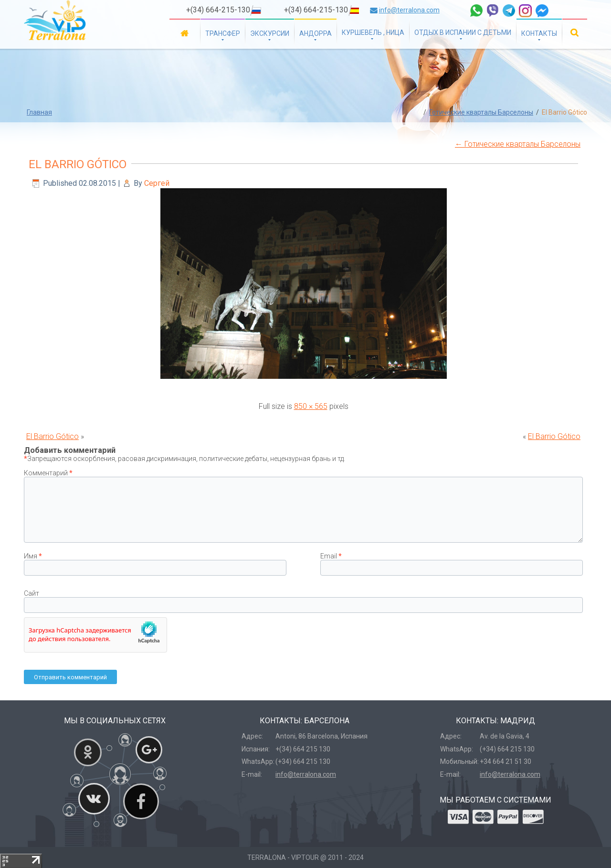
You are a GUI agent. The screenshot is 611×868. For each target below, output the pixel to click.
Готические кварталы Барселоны (481, 112)
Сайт (32, 593)
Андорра (316, 33)
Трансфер (223, 33)
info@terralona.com (409, 10)
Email (331, 556)
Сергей (157, 183)
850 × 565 (311, 406)
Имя (33, 556)
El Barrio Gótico (78, 164)
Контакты (539, 33)
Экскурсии (270, 33)
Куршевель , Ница (373, 32)
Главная (185, 33)
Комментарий (48, 473)
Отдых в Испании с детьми (463, 32)
